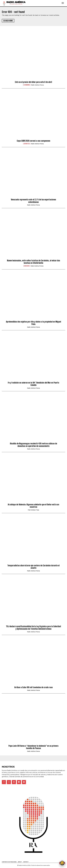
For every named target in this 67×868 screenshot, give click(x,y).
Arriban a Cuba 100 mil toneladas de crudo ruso (33, 687)
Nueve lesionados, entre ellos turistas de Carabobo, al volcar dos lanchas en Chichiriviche (33, 262)
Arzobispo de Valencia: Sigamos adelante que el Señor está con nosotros (33, 506)
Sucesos (27, 266)
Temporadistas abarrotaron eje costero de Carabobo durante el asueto (33, 567)
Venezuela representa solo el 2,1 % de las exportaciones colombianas (33, 201)
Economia (27, 85)
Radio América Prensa (37, 85)
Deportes (27, 144)
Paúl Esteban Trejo (33, 510)
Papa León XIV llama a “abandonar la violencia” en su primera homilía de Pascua (33, 747)
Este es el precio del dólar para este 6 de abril (33, 82)
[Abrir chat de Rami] (62, 863)
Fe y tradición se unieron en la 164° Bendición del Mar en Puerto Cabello (33, 384)
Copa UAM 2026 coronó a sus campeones (33, 141)
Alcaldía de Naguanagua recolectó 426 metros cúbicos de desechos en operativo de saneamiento (33, 445)
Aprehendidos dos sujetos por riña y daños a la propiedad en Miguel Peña (33, 323)
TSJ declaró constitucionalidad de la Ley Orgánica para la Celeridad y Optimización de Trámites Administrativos (33, 628)
